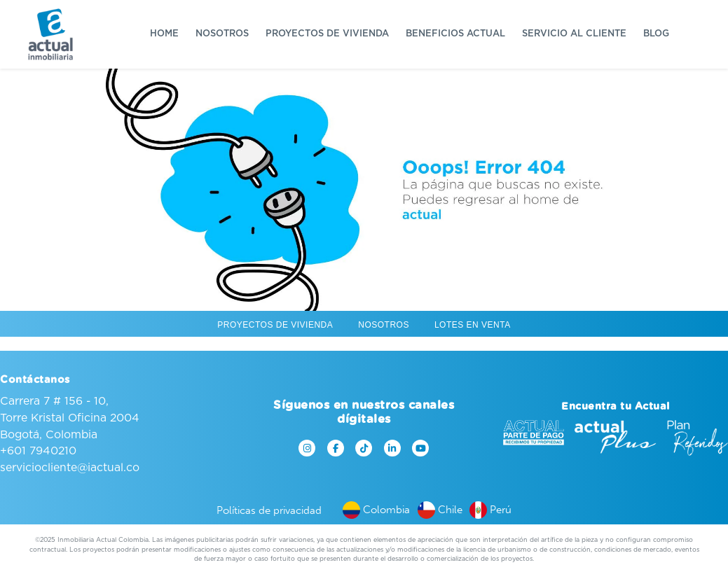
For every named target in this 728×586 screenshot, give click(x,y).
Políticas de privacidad (269, 510)
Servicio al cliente (574, 34)
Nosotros (222, 34)
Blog (656, 34)
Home (164, 34)
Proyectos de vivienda (327, 34)
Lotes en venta (473, 325)
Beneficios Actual (455, 34)
